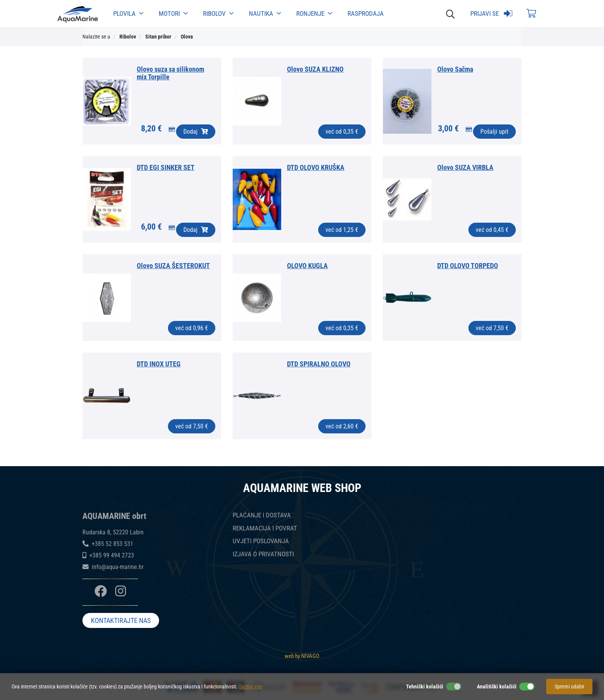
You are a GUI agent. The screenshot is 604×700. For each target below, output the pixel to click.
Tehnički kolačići (425, 687)
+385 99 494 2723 (112, 555)
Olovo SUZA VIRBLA (465, 167)
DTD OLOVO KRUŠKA (316, 167)
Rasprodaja (366, 13)
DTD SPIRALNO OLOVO (319, 364)
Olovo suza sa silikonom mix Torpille (170, 73)
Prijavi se (492, 13)
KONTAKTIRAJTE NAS (121, 621)
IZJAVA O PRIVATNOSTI (263, 554)
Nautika (265, 13)
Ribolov (218, 13)
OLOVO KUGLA (307, 266)
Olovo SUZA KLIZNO (315, 69)
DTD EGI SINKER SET (166, 167)
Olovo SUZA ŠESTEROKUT (173, 266)
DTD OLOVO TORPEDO (468, 266)
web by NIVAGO (302, 656)
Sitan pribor (158, 37)
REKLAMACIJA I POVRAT (265, 528)
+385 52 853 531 (112, 544)
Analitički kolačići (497, 687)
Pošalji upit (494, 132)
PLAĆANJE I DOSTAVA (262, 515)
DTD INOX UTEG (159, 364)
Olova (187, 37)
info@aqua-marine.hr (118, 567)
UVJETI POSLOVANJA (261, 541)
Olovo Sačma (455, 69)
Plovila (128, 13)
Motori (173, 13)
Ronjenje (314, 13)
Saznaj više (251, 687)
